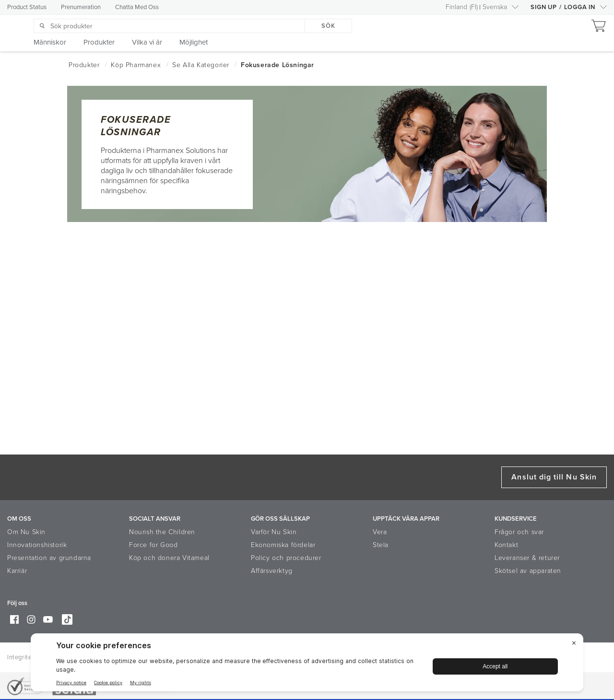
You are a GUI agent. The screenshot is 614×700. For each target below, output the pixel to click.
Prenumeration (81, 7)
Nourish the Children (162, 532)
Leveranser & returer (527, 558)
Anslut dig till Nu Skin (554, 477)
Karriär (17, 571)
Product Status (27, 7)
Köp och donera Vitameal (169, 558)
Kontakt (506, 545)
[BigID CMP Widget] (307, 665)
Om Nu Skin (26, 532)
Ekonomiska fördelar (283, 545)
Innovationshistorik (37, 545)
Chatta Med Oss (137, 7)
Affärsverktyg (272, 571)
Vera (380, 532)
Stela (381, 545)
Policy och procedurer (286, 558)
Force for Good (153, 545)
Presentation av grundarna (49, 558)
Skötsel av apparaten (528, 571)
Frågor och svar (519, 532)
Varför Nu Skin (274, 532)
